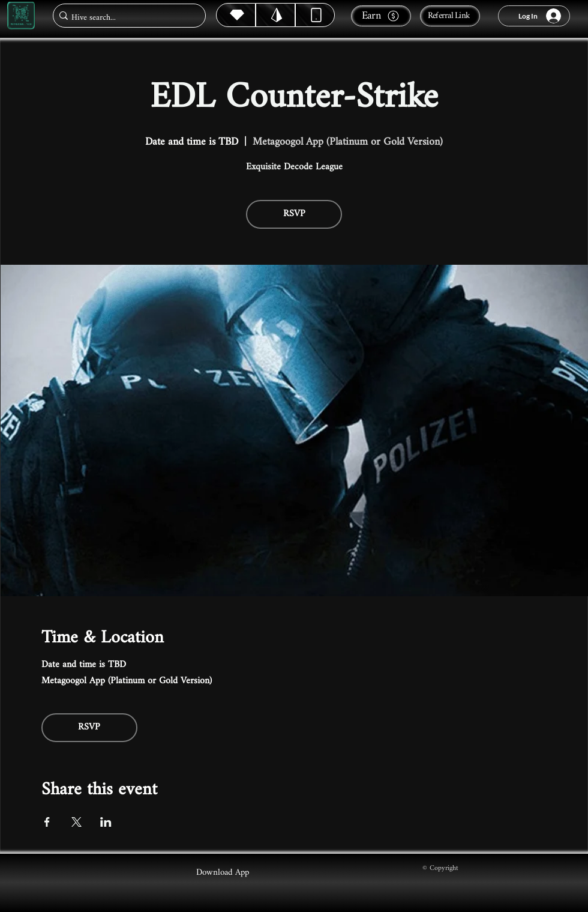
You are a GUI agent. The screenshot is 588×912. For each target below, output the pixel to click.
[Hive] (236, 15)
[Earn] (381, 16)
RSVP (294, 214)
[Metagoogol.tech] (21, 16)
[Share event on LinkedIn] (106, 822)
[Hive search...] (126, 18)
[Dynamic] (315, 15)
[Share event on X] (76, 822)
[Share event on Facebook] (47, 822)
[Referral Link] (450, 16)
